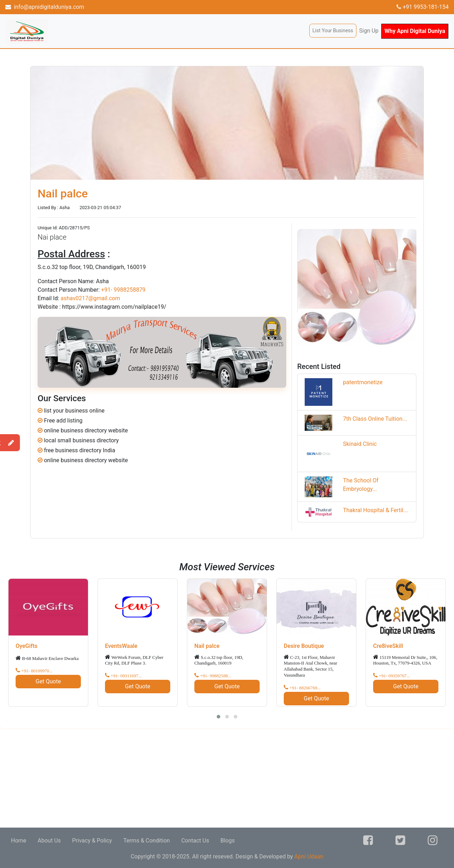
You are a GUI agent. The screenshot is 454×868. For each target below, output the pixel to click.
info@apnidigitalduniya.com (45, 7)
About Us (49, 841)
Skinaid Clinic (360, 444)
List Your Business (333, 30)
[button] (218, 717)
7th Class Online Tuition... (375, 419)
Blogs (227, 841)
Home (19, 841)
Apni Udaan (309, 856)
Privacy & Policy (92, 841)
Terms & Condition (147, 841)
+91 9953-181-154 (423, 7)
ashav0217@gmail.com (90, 298)
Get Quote (48, 681)
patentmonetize (363, 382)
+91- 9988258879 (123, 290)
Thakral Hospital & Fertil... (375, 510)
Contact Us (195, 841)
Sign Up (369, 31)
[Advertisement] (213, 778)
